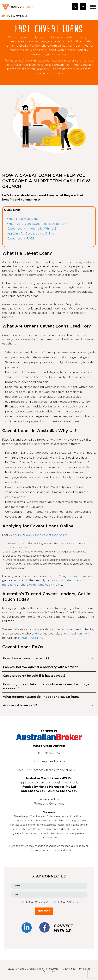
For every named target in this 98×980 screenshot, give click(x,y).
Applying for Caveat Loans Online (30, 234)
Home (5, 16)
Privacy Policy (49, 799)
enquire (16, 535)
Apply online (78, 634)
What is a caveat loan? (23, 219)
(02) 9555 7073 (49, 753)
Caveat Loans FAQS (21, 239)
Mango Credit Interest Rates (37, 816)
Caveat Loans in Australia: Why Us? (32, 229)
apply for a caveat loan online (47, 535)
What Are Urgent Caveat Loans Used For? (36, 224)
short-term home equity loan (41, 585)
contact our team (30, 638)
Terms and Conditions (49, 804)
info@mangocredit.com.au (49, 762)
